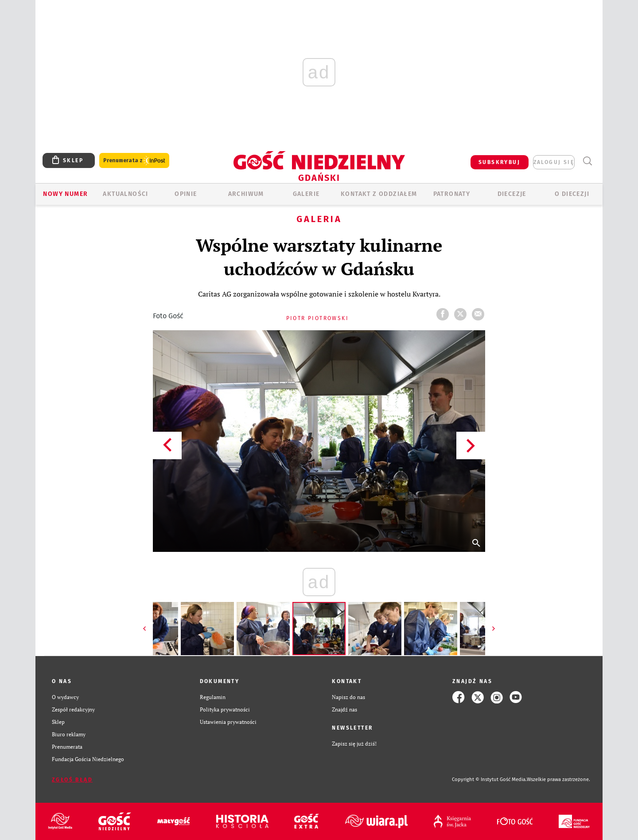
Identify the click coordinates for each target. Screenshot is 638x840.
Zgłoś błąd (72, 780)
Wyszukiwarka (587, 161)
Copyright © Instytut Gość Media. (489, 779)
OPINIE (186, 194)
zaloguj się (554, 162)
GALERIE (306, 194)
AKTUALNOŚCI (125, 194)
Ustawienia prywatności (228, 722)
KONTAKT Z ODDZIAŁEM (379, 194)
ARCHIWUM (246, 194)
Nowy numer (65, 194)
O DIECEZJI (572, 194)
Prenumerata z (134, 161)
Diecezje (512, 194)
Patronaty (452, 194)
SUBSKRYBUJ (499, 162)
